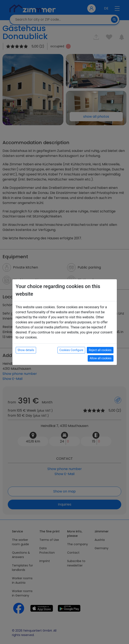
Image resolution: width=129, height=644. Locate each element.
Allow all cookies (100, 358)
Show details (26, 350)
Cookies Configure (71, 350)
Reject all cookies (100, 350)
